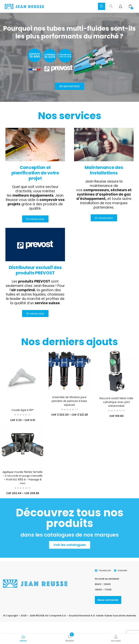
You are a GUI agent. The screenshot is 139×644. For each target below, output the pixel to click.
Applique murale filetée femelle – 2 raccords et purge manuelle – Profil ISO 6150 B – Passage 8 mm (23, 478)
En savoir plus (69, 86)
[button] (130, 7)
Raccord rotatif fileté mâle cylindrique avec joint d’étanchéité (116, 402)
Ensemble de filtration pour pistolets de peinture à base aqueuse (69, 401)
